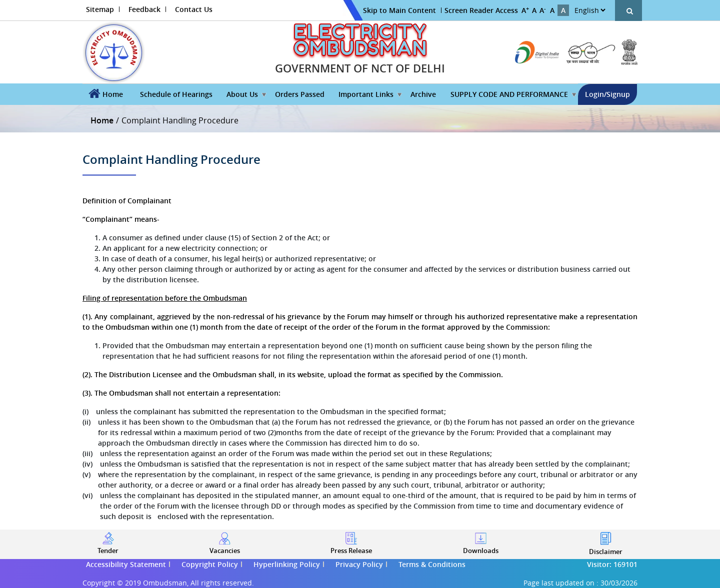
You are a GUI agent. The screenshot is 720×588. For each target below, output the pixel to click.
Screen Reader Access (481, 10)
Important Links (366, 94)
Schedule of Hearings (176, 94)
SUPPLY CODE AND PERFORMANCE (509, 94)
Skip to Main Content (399, 10)
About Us (242, 94)
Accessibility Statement (126, 564)
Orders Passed (300, 94)
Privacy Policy (359, 564)
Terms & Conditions (432, 564)
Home (113, 94)
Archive (423, 94)
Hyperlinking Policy (287, 564)
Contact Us (194, 9)
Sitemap (100, 9)
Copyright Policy (210, 564)
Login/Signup (607, 94)
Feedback (144, 9)
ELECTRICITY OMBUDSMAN (360, 40)
